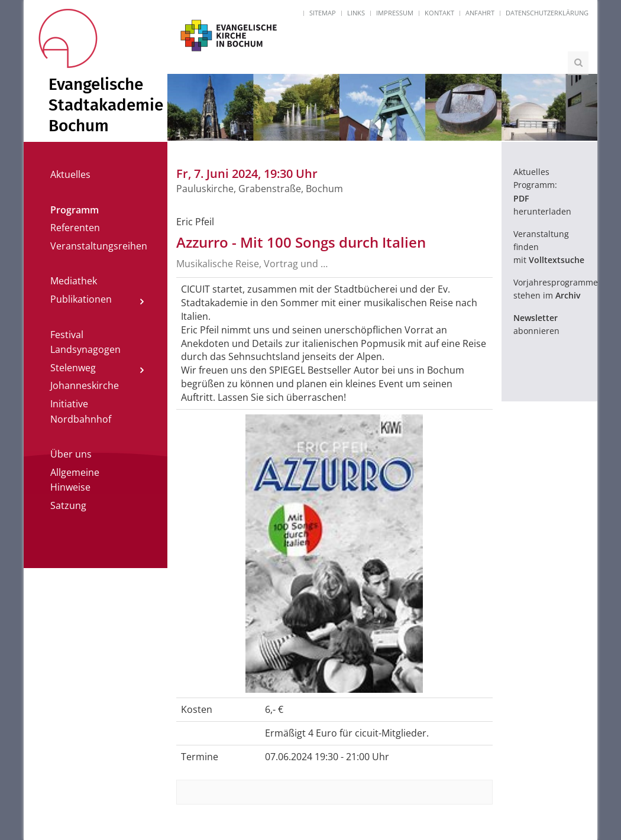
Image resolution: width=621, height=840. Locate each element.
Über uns (71, 454)
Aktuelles (70, 174)
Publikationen (81, 299)
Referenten (75, 228)
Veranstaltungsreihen (99, 246)
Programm (75, 210)
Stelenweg (73, 368)
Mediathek (74, 281)
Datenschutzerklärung (547, 13)
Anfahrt (480, 13)
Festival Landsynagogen (85, 342)
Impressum (395, 13)
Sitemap (323, 13)
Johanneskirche (85, 385)
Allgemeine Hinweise (75, 480)
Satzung (68, 505)
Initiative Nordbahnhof (81, 411)
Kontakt (439, 13)
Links (356, 13)
